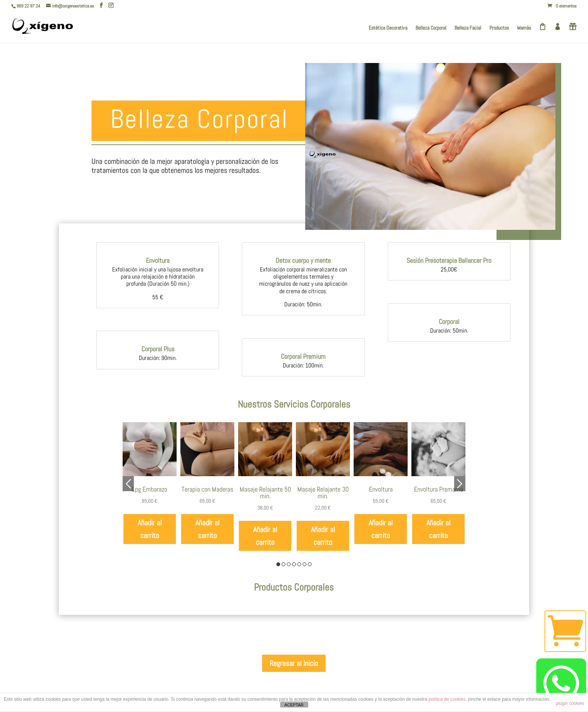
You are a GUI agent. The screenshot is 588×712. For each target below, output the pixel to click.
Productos (499, 28)
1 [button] (278, 564)
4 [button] (294, 564)
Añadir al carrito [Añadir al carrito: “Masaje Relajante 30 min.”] (323, 536)
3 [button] (289, 564)
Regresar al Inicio (294, 663)
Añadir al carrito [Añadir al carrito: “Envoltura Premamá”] (438, 529)
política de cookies (447, 699)
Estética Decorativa (388, 28)
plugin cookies (570, 703)
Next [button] (460, 484)
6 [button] (304, 564)
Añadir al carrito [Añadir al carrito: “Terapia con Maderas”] (207, 529)
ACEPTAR (294, 705)
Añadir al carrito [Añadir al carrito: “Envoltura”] (381, 529)
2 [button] (283, 564)
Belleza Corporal (431, 28)
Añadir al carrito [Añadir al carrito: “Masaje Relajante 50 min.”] (265, 536)
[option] (150, 483)
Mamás (524, 28)
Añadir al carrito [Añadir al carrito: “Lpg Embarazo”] (150, 529)
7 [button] (310, 564)
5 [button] (299, 564)
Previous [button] (128, 484)
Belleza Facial (468, 28)
